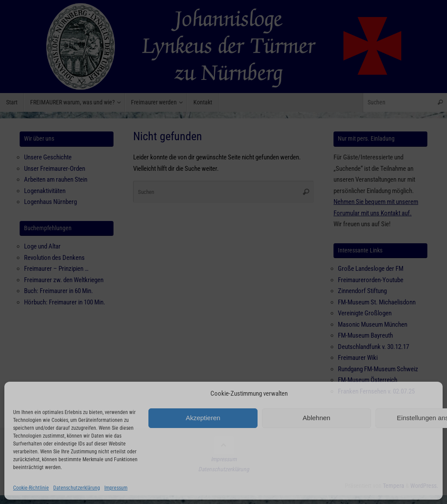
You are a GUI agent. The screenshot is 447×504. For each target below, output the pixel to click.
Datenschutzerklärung (77, 488)
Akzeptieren (203, 418)
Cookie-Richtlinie (31, 488)
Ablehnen (316, 418)
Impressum (116, 488)
